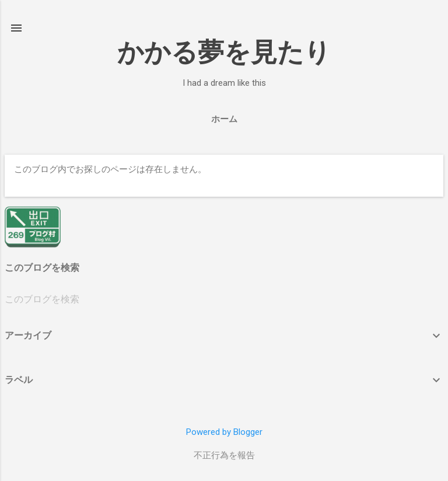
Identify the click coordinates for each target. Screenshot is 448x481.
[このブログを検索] (224, 299)
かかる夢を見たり (224, 52)
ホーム (224, 119)
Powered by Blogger (224, 432)
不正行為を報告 (224, 455)
